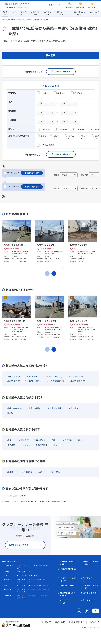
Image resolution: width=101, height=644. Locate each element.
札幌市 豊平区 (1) (76, 376)
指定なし (42, 137)
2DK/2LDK (60, 129)
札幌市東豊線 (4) (15, 408)
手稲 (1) (55, 440)
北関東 (6, 572)
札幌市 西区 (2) (14, 376)
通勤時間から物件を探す (91, 563)
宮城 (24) (28, 472)
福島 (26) (56, 472)
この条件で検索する (62, 72)
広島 (24, 589)
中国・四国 (8, 589)
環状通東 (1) (13, 445)
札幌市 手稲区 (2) (54, 376)
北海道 (29, 20)
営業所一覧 (59, 622)
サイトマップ (89, 600)
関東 (5, 576)
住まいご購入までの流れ (68, 594)
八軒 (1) (68, 440)
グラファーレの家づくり (68, 580)
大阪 (29, 586)
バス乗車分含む (46, 145)
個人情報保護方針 (75, 622)
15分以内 (82, 137)
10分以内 (69, 137)
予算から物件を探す (68, 570)
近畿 (5, 586)
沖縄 (24, 598)
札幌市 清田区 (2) (78, 381)
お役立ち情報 (66, 586)
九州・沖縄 (8, 595)
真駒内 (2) (25, 440)
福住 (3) (11, 440)
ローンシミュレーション (15, 496)
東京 (18, 576)
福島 (18, 568)
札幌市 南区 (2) (14, 381)
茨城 (18, 572)
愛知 (24, 579)
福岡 (18, 595)
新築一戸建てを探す (8, 20)
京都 (24, 586)
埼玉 (30, 576)
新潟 (39, 579)
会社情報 (45, 622)
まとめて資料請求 (32, 173)
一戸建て (43, 93)
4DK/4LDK (94, 129)
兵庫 (34, 586)
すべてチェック (11, 173)
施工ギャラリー (90, 578)
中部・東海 (8, 579)
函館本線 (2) (76, 408)
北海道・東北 (21, 20)
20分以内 (96, 137)
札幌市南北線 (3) (57, 408)
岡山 (18, 589)
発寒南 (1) (42, 445)
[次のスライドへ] (54, 273)
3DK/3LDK (77, 129)
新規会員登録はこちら (19, 548)
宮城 (36, 566)
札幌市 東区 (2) (34, 376)
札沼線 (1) (12, 413)
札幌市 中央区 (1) (35, 381)
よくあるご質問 (90, 593)
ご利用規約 (92, 622)
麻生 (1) (82, 440)
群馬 (29, 572)
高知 (24, 592)
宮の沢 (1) (41, 440)
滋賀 (18, 586)
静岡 (18, 579)
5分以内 (55, 137)
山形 (46, 566)
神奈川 (24, 576)
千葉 (36, 576)
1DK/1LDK (43, 129)
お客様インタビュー (91, 587)
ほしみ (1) (58, 445)
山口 (29, 589)
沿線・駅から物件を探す (68, 563)
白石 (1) (28, 445)
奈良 (39, 586)
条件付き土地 (76, 94)
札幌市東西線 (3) (36, 408)
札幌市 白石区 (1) (56, 381)
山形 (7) (42, 472)
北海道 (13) (12, 472)
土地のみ (59, 93)
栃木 (24, 572)
